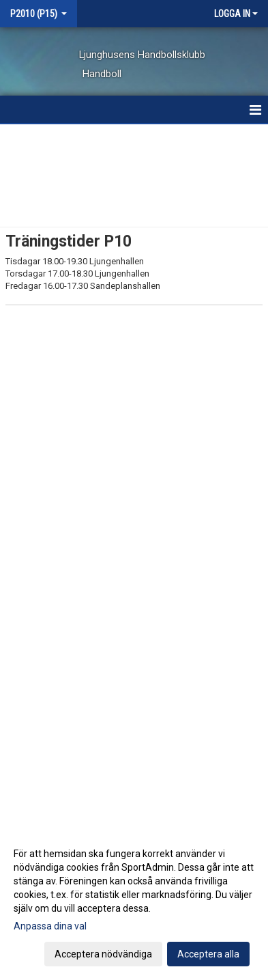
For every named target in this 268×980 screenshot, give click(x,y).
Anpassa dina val (50, 926)
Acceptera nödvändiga (103, 954)
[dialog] (134, 903)
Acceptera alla (208, 954)
